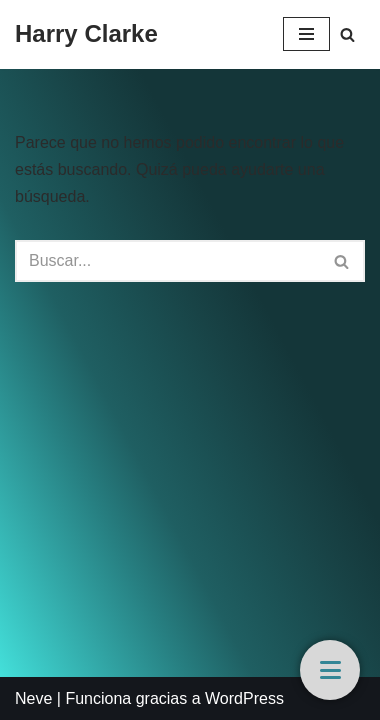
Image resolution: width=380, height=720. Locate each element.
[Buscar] (347, 34)
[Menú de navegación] (306, 34)
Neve (33, 698)
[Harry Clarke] (86, 34)
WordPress (244, 698)
